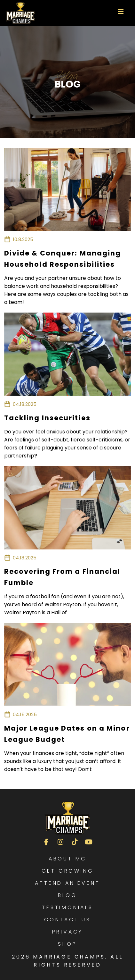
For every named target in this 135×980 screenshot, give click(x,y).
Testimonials (67, 907)
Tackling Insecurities (47, 418)
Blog (67, 895)
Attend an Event (67, 883)
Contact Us (67, 920)
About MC (67, 859)
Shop (67, 944)
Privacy (68, 932)
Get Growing (68, 871)
